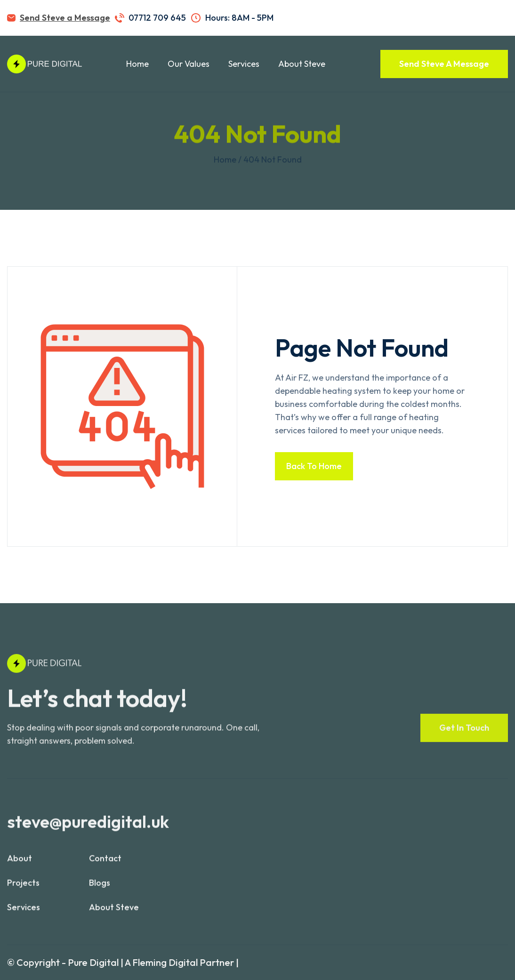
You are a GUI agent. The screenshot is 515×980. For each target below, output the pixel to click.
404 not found (273, 159)
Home (137, 64)
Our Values (189, 64)
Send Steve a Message (65, 18)
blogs (100, 888)
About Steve (302, 64)
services (24, 912)
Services (244, 64)
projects (23, 888)
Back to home (314, 466)
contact (105, 863)
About (20, 863)
